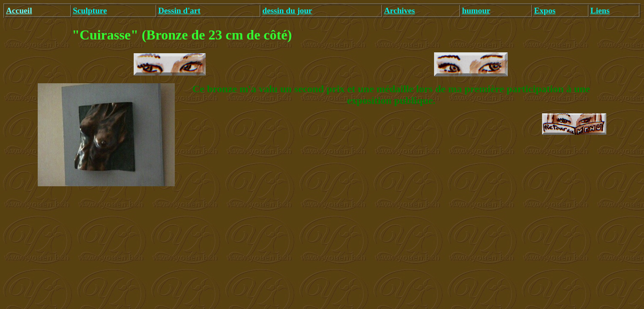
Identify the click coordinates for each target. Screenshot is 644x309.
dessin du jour (287, 11)
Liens (600, 11)
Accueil (19, 11)
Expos (545, 11)
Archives (399, 11)
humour (476, 11)
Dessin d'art (179, 11)
